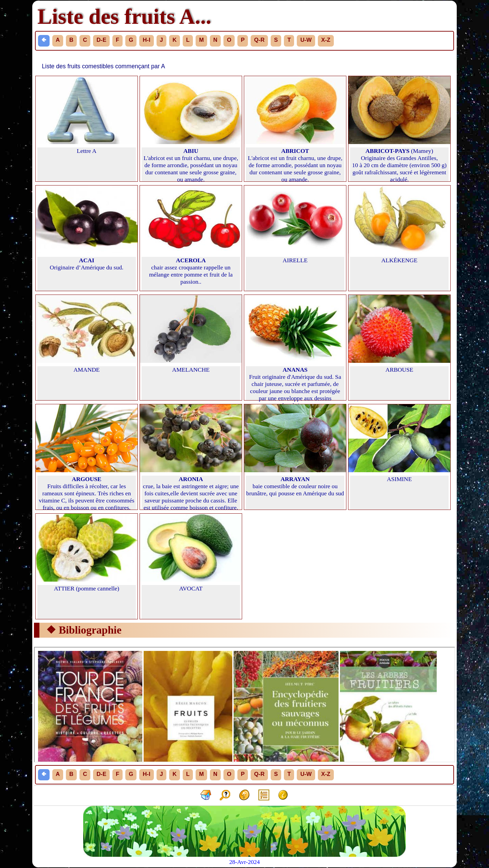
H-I (146, 40)
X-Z (326, 40)
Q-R (259, 40)
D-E (101, 40)
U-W (306, 40)
